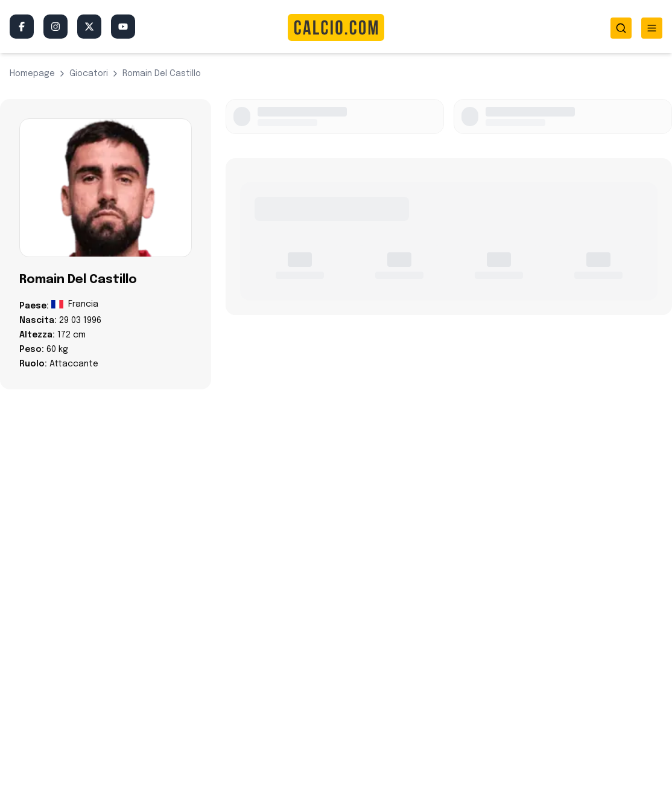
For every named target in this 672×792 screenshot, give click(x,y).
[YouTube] (123, 27)
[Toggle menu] (652, 28)
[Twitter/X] (89, 27)
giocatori (89, 74)
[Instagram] (55, 27)
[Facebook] (22, 27)
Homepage (32, 74)
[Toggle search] (621, 28)
